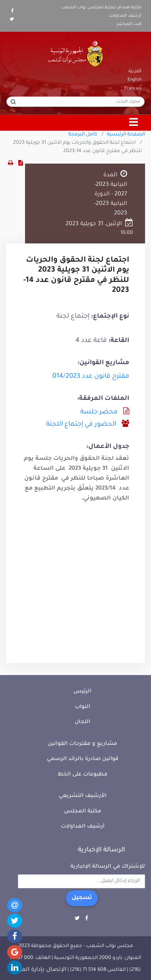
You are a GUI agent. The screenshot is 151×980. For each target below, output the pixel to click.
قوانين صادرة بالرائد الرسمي (83, 759)
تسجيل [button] (82, 898)
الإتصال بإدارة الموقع (39, 970)
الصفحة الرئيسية (126, 135)
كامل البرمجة (83, 135)
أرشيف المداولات (125, 16)
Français (133, 89)
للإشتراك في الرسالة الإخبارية (108, 867)
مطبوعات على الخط (83, 775)
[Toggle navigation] (134, 123)
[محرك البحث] (75, 102)
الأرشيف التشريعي (83, 796)
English (135, 80)
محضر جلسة (99, 412)
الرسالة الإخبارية (102, 850)
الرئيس (82, 692)
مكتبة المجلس (83, 811)
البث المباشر (129, 24)
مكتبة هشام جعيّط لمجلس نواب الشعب (101, 8)
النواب (82, 707)
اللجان (82, 722)
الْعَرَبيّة (135, 71)
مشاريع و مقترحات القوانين (82, 744)
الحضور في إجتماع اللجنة (81, 424)
